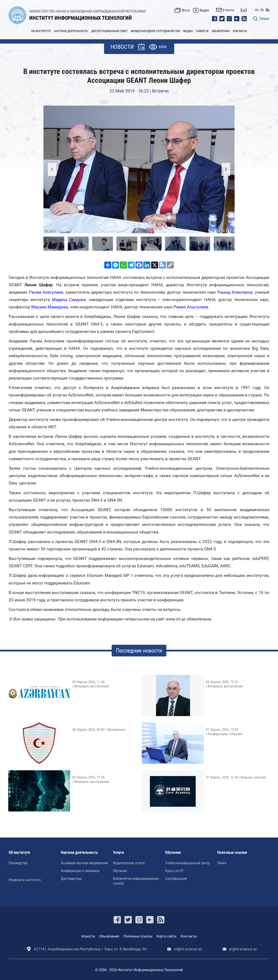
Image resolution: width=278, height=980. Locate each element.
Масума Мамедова (50, 307)
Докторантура (71, 879)
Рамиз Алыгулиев (191, 307)
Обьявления (109, 936)
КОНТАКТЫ (240, 31)
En (262, 10)
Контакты (189, 936)
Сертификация (176, 879)
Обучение (120, 871)
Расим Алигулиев (46, 292)
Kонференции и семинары (80, 871)
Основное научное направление (84, 863)
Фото (186, 10)
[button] (226, 169)
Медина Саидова (69, 300)
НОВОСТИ (202, 31)
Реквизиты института (25, 880)
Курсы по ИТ (174, 871)
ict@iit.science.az (188, 949)
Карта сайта (166, 936)
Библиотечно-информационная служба (136, 881)
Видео (204, 10)
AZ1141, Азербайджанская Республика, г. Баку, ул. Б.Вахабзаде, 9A (90, 949)
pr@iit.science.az (243, 949)
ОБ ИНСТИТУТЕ (41, 31)
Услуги (118, 853)
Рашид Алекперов (235, 292)
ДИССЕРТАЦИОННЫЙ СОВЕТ (109, 31)
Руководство (18, 863)
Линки (222, 863)
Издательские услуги (129, 863)
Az (257, 10)
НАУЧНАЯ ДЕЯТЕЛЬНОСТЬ (71, 31)
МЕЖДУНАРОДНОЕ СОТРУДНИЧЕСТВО (156, 31)
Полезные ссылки (232, 853)
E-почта (228, 10)
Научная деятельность (79, 853)
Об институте (19, 853)
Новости (88, 936)
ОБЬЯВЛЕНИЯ (221, 31)
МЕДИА (188, 31)
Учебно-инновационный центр (187, 863)
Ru (267, 10)
